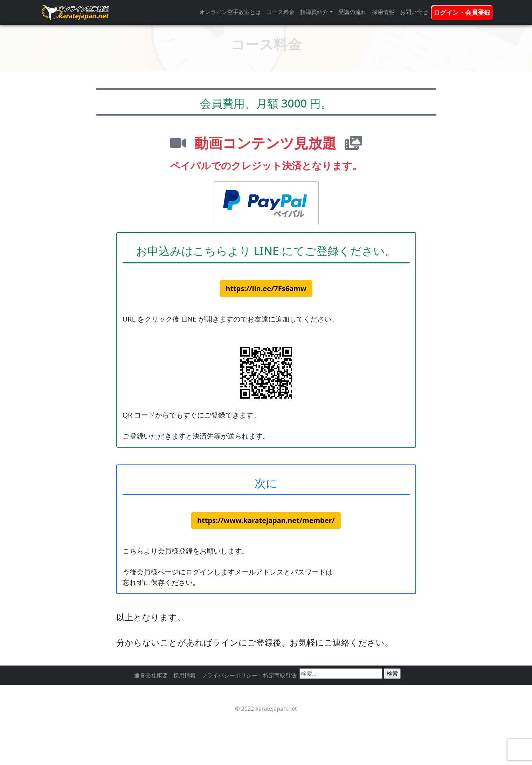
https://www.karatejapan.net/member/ (266, 520)
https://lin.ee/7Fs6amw (266, 288)
